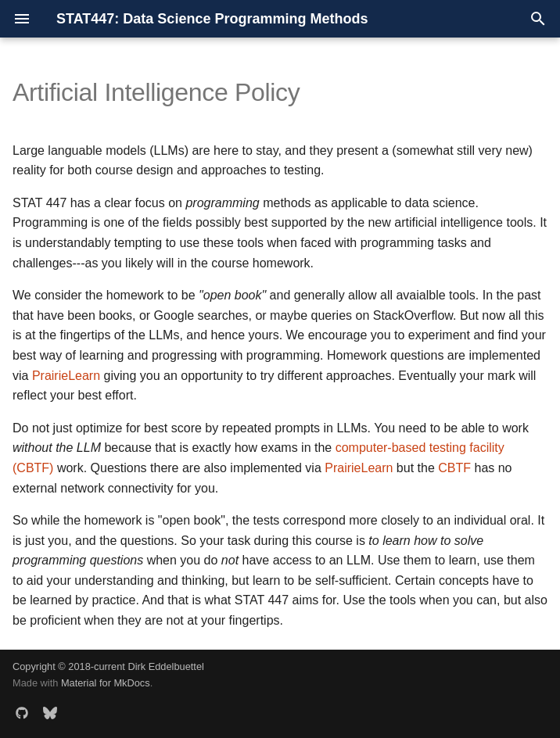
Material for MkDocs (106, 683)
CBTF (454, 468)
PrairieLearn (66, 376)
